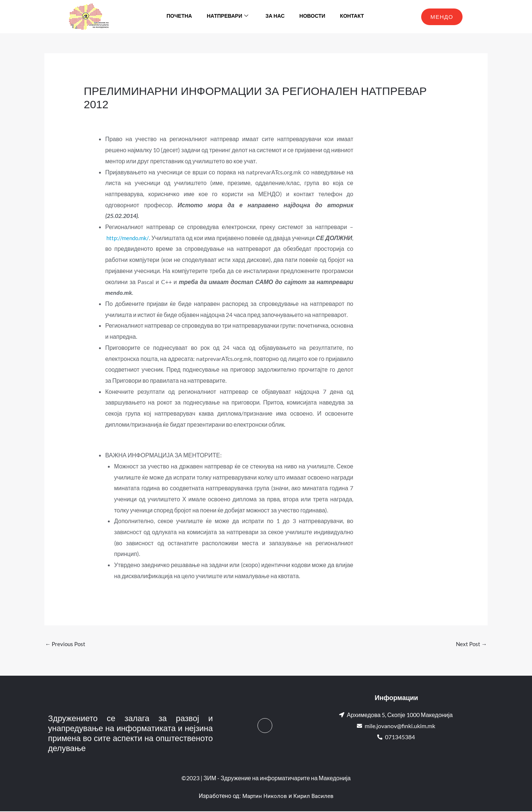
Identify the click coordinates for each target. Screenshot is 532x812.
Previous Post (66, 644)
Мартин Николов (264, 797)
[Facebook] (265, 726)
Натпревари (228, 17)
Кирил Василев (314, 797)
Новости (312, 16)
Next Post (471, 644)
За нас (275, 16)
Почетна (179, 16)
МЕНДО (442, 17)
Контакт (352, 16)
